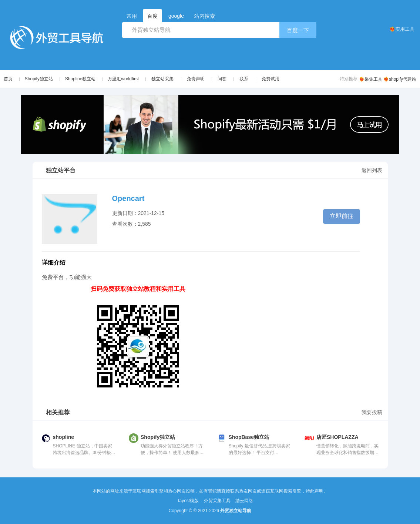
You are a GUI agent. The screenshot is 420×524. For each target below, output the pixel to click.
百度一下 (298, 30)
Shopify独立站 (40, 79)
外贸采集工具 (217, 501)
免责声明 (199, 79)
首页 (8, 79)
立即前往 (342, 216)
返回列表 (372, 170)
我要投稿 (372, 412)
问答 (225, 79)
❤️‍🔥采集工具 (371, 79)
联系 (247, 79)
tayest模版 (188, 501)
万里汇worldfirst (126, 79)
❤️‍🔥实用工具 (402, 29)
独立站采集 (166, 79)
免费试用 (274, 79)
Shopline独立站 (82, 79)
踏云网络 (244, 501)
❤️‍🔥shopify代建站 (400, 79)
